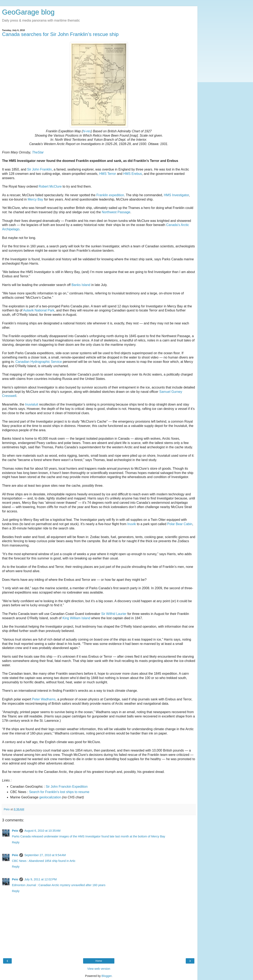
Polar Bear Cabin (180, 524)
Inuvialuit (32, 404)
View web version (99, 969)
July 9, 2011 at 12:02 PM (40, 879)
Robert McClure (50, 186)
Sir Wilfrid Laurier (114, 614)
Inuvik (132, 524)
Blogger (107, 976)
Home (99, 961)
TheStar (38, 152)
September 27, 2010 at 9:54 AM (45, 855)
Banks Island (81, 285)
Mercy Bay (36, 199)
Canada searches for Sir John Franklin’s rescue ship (60, 34)
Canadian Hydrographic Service (39, 362)
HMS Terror (108, 174)
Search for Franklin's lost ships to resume (59, 792)
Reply (16, 842)
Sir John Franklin (39, 169)
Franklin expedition (110, 195)
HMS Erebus (133, 174)
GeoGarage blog (28, 12)
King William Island (76, 618)
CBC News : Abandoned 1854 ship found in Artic (44, 861)
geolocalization (50, 797)
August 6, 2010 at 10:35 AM (42, 831)
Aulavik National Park (39, 310)
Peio (15, 831)
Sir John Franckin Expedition (67, 787)
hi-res (87, 131)
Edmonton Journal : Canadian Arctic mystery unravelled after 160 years (59, 885)
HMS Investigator (176, 195)
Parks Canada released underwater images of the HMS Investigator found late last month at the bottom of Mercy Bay (89, 836)
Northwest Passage (116, 212)
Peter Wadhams (44, 699)
